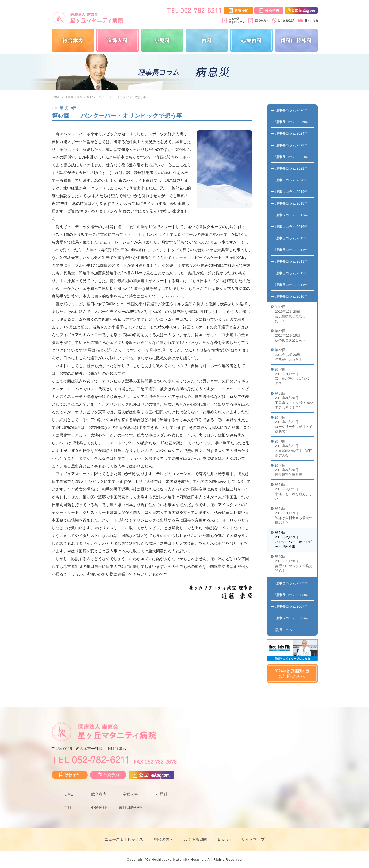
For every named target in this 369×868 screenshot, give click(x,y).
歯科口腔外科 (296, 40)
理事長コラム (73, 97)
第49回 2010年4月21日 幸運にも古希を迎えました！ (294, 491)
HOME (56, 97)
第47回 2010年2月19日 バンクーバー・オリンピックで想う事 (294, 539)
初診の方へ (164, 839)
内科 (207, 40)
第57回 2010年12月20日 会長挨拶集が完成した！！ (290, 314)
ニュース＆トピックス (124, 839)
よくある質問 (195, 839)
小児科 (162, 40)
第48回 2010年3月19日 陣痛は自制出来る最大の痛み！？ (294, 516)
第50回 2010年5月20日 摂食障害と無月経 (289, 470)
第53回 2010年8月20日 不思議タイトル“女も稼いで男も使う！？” (294, 400)
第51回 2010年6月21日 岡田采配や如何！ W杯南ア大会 (293, 448)
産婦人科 (117, 40)
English (224, 839)
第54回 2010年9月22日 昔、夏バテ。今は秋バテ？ (292, 376)
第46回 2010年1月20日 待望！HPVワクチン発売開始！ (294, 564)
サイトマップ (253, 839)
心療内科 (251, 40)
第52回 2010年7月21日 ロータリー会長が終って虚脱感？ (294, 424)
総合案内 (73, 40)
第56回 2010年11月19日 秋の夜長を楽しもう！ (292, 336)
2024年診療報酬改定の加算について (292, 674)
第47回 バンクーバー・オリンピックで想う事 (116, 97)
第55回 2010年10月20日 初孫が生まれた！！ (290, 355)
